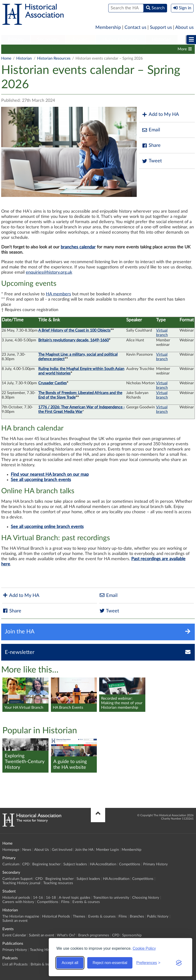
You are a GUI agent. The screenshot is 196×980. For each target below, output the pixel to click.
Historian (162, 40)
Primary (16, 40)
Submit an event (15, 921)
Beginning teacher (46, 864)
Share (151, 146)
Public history (158, 916)
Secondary (48, 40)
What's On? (66, 935)
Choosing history (146, 898)
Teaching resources (58, 883)
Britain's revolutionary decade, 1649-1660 (73, 340)
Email (151, 130)
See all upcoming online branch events (47, 527)
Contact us (135, 28)
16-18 (51, 898)
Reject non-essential (110, 963)
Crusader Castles (52, 383)
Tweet (152, 161)
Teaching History (43, 950)
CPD (26, 864)
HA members (58, 294)
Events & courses (121, 49)
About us (184, 28)
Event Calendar (14, 935)
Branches (137, 916)
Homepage (11, 850)
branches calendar (78, 247)
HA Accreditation (103, 864)
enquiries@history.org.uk (49, 272)
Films (147, 49)
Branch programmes (94, 935)
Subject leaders (75, 864)
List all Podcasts (15, 964)
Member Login (107, 850)
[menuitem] (16, 40)
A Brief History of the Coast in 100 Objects (74, 330)
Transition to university (111, 898)
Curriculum (11, 864)
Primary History (155, 864)
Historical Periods (65, 49)
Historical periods (16, 898)
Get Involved (62, 850)
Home (6, 58)
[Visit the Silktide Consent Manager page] (179, 963)
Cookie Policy (144, 948)
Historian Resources (54, 58)
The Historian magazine (23, 49)
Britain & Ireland (43, 964)
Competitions (130, 864)
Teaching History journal (21, 883)
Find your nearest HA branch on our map (50, 475)
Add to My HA (160, 115)
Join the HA (84, 850)
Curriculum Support (17, 879)
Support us (161, 28)
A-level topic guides (75, 898)
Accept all (70, 963)
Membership (108, 28)
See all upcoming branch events (41, 480)
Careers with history (18, 902)
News (27, 850)
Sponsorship (132, 935)
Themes (93, 49)
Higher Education (120, 40)
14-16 (38, 898)
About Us (42, 850)
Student (81, 40)
